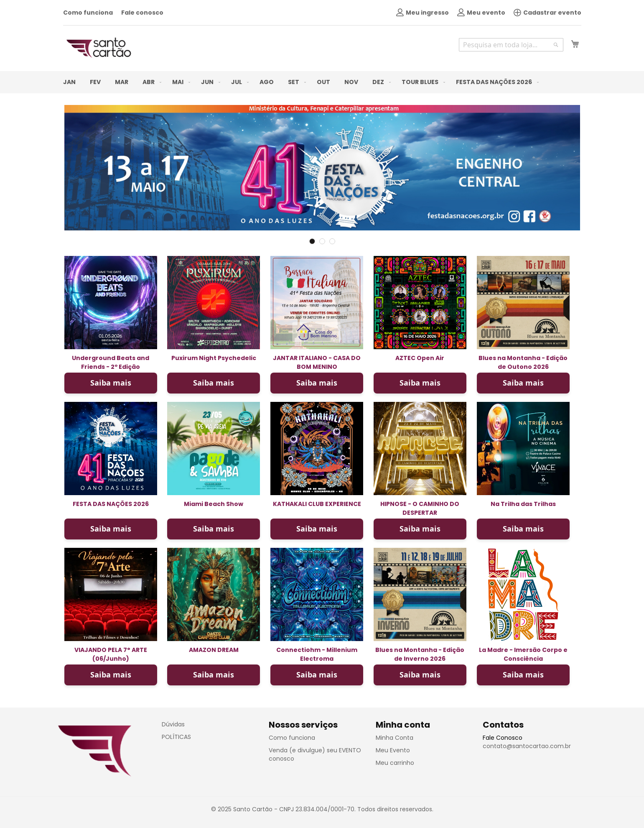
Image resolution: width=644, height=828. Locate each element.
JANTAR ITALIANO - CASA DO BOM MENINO (317, 362)
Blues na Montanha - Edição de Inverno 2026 (420, 654)
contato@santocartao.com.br (527, 746)
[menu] (322, 82)
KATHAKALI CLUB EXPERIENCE (317, 504)
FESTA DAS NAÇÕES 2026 (111, 504)
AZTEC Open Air (420, 358)
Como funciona (88, 13)
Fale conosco (142, 13)
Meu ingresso (423, 13)
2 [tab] (322, 241)
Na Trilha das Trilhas (523, 504)
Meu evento (481, 13)
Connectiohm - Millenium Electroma (317, 654)
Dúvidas (173, 724)
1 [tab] (312, 241)
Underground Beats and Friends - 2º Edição (111, 362)
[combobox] (511, 45)
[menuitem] (69, 82)
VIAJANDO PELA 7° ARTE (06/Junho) (111, 654)
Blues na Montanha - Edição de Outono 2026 (523, 362)
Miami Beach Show (214, 504)
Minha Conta (395, 738)
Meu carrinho (395, 763)
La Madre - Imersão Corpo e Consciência (523, 654)
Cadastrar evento (547, 13)
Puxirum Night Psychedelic (214, 358)
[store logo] (99, 48)
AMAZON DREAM (214, 650)
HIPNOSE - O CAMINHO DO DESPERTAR (420, 508)
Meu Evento (393, 750)
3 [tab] (332, 241)
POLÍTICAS (176, 737)
